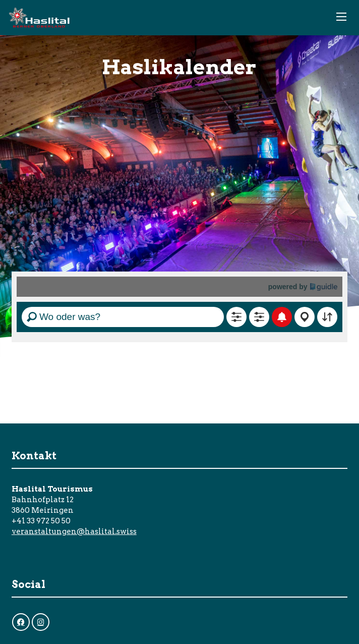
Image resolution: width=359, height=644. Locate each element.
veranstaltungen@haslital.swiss (74, 531)
